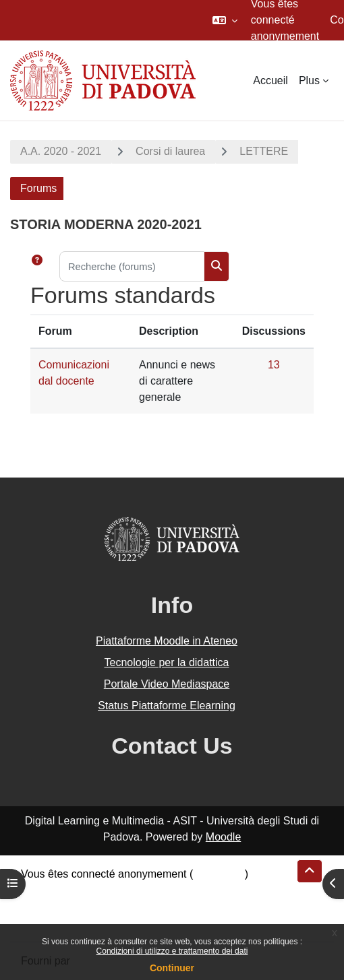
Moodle (223, 837)
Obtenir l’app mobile (69, 922)
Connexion (219, 874)
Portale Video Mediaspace (167, 684)
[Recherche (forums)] (132, 266)
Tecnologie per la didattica (166, 662)
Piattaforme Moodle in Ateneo (167, 641)
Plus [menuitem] (309, 80)
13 (274, 365)
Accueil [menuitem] (270, 80)
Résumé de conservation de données (110, 890)
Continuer (172, 968)
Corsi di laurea (170, 151)
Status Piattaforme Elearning (167, 706)
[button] (225, 20)
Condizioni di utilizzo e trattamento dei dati (172, 951)
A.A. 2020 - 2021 (61, 151)
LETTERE (264, 151)
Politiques (44, 906)
